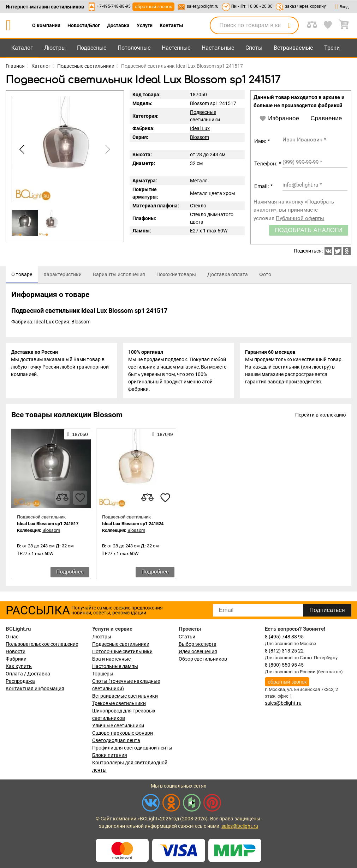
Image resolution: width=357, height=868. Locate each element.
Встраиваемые (293, 48)
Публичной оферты (300, 218)
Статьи (187, 637)
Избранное (279, 119)
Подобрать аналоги (309, 230)
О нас (12, 637)
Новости (16, 651)
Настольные (218, 48)
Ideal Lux (200, 128)
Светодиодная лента (116, 740)
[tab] (22, 275)
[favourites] (80, 498)
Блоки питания (110, 755)
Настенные (176, 48)
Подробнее (70, 572)
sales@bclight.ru (203, 6)
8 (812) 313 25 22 (284, 651)
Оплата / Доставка (28, 674)
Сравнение (326, 118)
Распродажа (20, 681)
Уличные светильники (118, 726)
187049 (162, 435)
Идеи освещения (198, 651)
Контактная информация (35, 688)
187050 (77, 435)
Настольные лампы (115, 666)
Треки (332, 48)
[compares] (63, 498)
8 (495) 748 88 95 (284, 637)
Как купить (19, 666)
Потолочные (134, 48)
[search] (289, 25)
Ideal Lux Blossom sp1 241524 (133, 524)
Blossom (200, 137)
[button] (107, 149)
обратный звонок (153, 7)
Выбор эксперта (198, 644)
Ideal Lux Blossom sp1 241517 (48, 524)
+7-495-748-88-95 (114, 6)
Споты (254, 48)
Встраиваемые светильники (125, 696)
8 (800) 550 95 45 (284, 665)
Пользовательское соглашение (42, 644)
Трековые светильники (119, 703)
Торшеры (103, 674)
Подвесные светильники (121, 644)
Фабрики (16, 659)
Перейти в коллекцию (320, 415)
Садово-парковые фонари (123, 733)
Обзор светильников (203, 659)
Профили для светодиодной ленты (132, 748)
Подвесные (92, 48)
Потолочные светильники (122, 651)
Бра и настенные (111, 659)
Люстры (55, 48)
